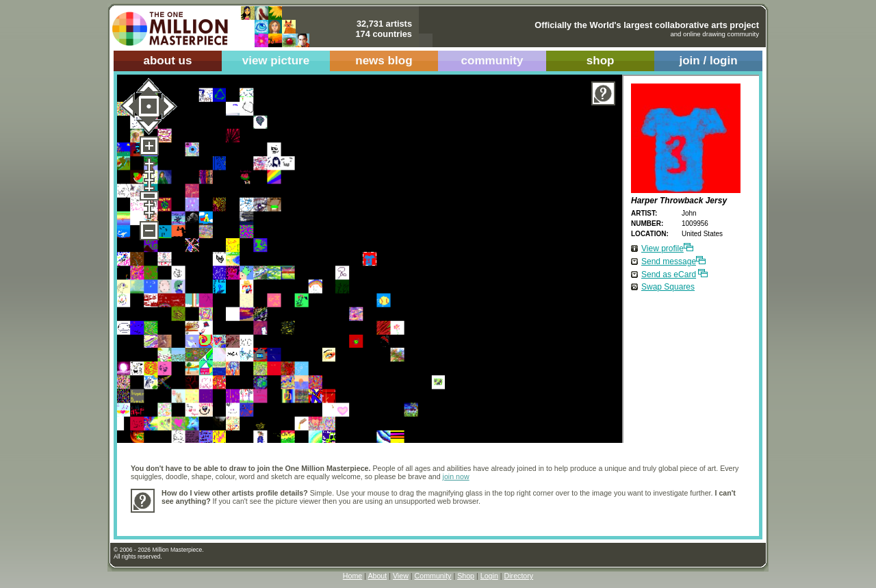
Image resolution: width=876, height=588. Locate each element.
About (377, 576)
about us (167, 61)
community (492, 61)
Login (489, 576)
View (401, 576)
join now (456, 476)
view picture (276, 61)
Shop (466, 576)
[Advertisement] (411, 517)
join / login (708, 61)
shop (601, 61)
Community (433, 576)
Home (352, 576)
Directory (519, 576)
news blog (384, 61)
